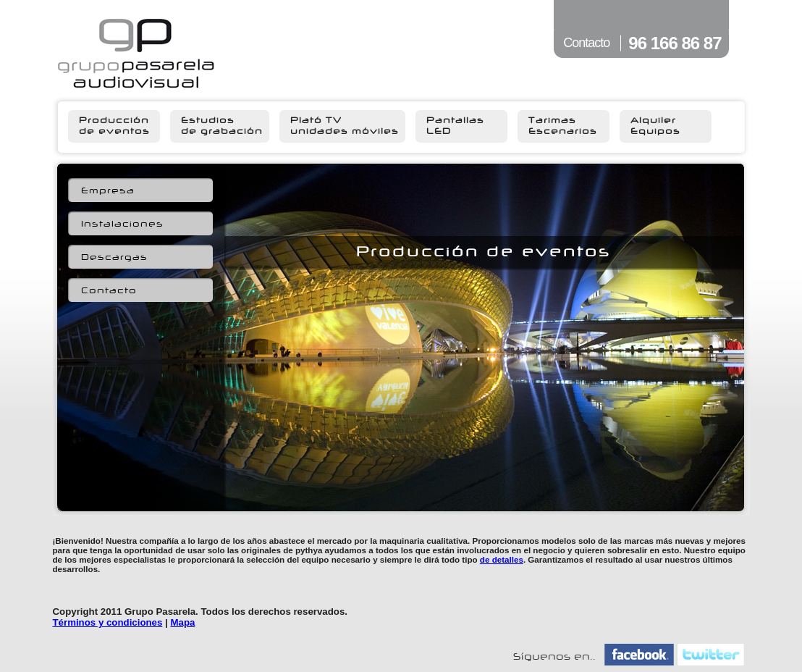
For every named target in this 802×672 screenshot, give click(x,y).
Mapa (182, 622)
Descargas (114, 258)
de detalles (502, 559)
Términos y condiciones (108, 622)
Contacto (109, 291)
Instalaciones (122, 224)
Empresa (108, 191)
